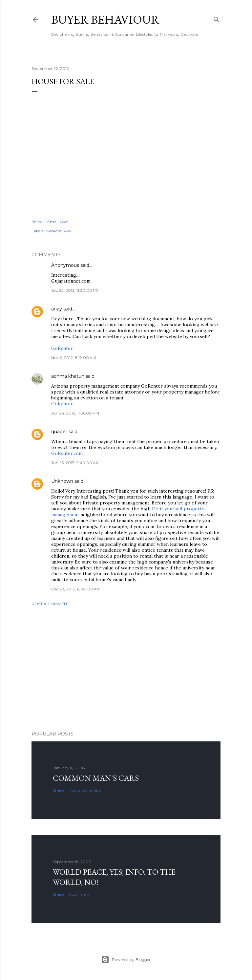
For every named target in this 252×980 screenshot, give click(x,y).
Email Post (58, 222)
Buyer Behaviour (105, 20)
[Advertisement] (126, 669)
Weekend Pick (58, 231)
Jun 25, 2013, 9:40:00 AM (75, 463)
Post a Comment (50, 604)
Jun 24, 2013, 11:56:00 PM (75, 413)
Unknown (62, 481)
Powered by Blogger (126, 960)
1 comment (79, 894)
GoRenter (62, 348)
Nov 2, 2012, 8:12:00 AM (74, 358)
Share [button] (37, 222)
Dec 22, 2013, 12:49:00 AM (76, 589)
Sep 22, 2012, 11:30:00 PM (75, 290)
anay (57, 309)
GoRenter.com (67, 453)
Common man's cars (96, 778)
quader (59, 432)
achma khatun (68, 376)
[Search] (217, 18)
